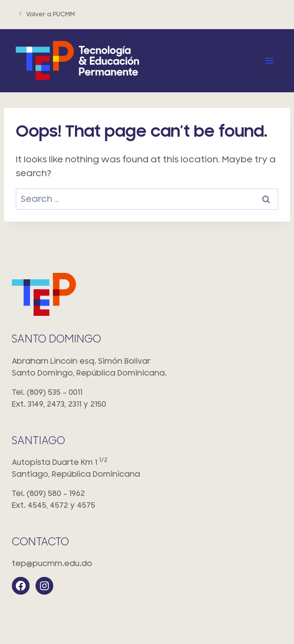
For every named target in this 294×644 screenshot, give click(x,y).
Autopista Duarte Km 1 (147, 469)
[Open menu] (269, 60)
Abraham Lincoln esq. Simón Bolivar (147, 368)
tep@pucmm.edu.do (52, 564)
